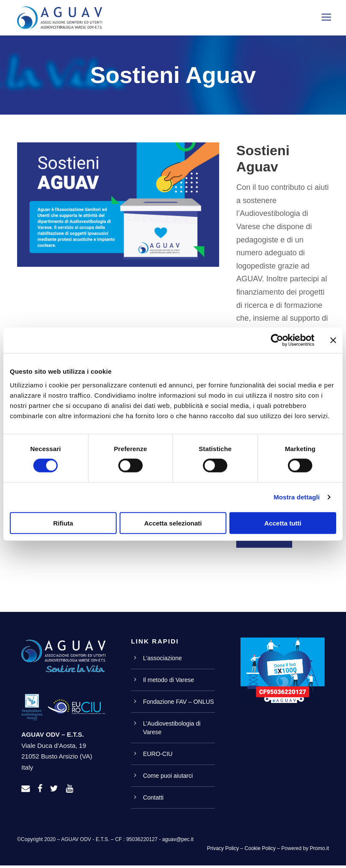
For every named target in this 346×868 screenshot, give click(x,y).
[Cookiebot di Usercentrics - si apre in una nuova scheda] (277, 340)
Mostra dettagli (296, 497)
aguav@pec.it (178, 842)
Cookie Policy (260, 851)
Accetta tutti (283, 523)
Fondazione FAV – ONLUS (179, 704)
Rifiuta (63, 523)
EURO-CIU (158, 756)
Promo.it (319, 851)
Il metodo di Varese (169, 682)
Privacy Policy (223, 851)
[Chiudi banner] (333, 340)
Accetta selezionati (173, 523)
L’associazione (163, 661)
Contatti (153, 800)
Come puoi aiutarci (168, 778)
